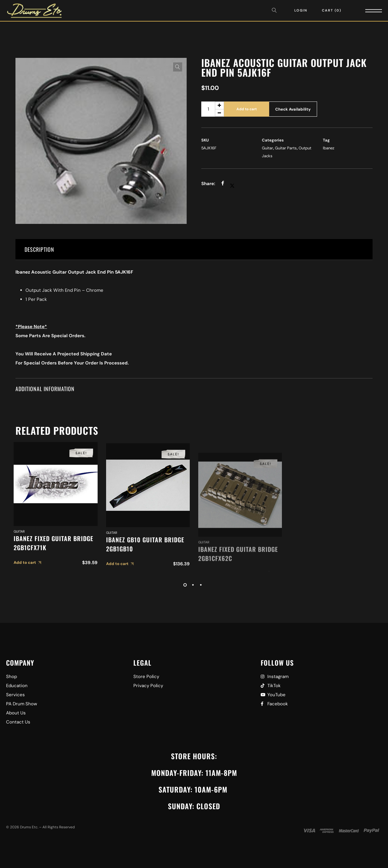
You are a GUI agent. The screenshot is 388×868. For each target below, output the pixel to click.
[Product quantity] (213, 109)
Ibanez (329, 148)
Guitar (268, 148)
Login (301, 10)
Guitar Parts (286, 148)
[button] (178, 67)
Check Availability (293, 109)
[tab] (194, 249)
